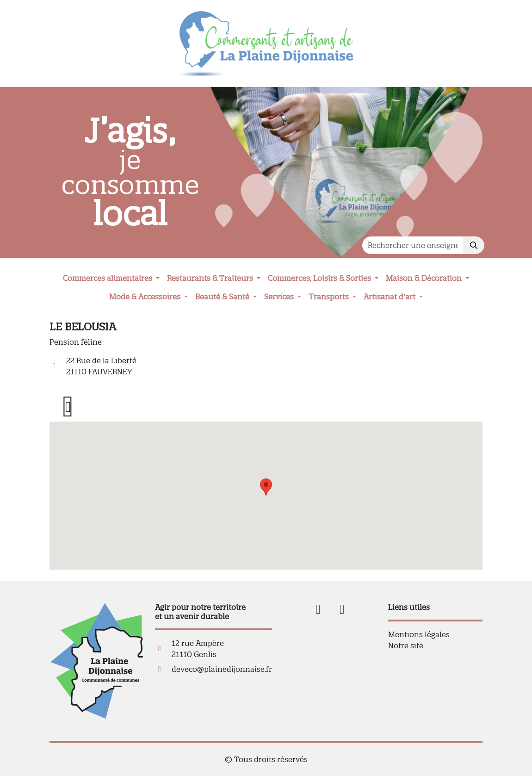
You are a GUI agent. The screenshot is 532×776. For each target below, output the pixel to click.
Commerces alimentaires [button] (108, 278)
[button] (266, 487)
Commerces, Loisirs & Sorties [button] (320, 278)
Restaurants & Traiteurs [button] (211, 278)
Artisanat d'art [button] (390, 297)
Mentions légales (419, 634)
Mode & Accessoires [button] (146, 297)
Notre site (406, 646)
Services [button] (280, 297)
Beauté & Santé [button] (223, 297)
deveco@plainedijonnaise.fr (222, 669)
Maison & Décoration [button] (425, 278)
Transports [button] (330, 297)
